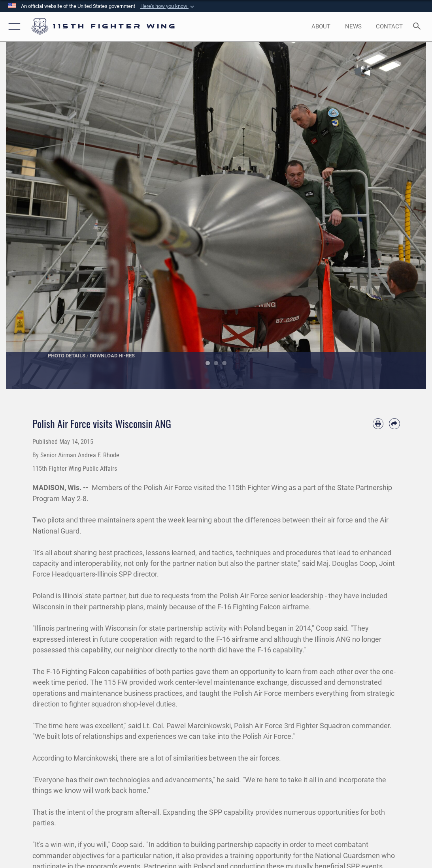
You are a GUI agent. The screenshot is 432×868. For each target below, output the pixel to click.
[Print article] (378, 424)
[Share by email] (394, 424)
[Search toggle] (418, 27)
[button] (168, 6)
